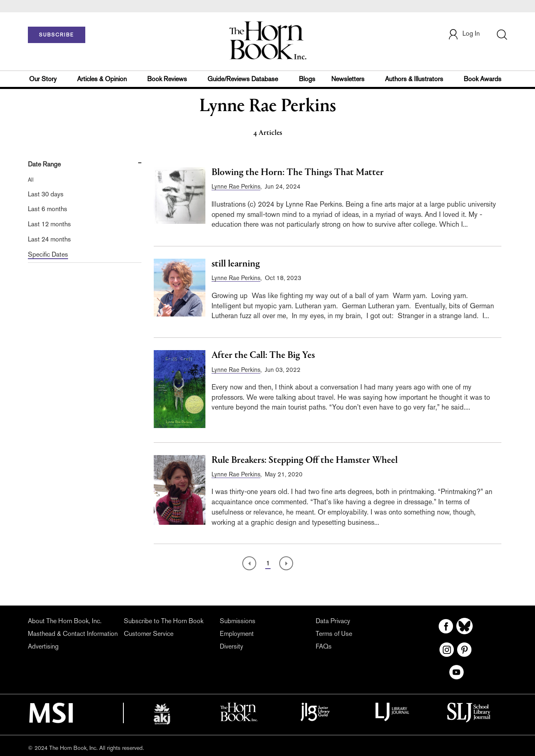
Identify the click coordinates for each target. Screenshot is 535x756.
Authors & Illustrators (414, 79)
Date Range (44, 164)
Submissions (238, 621)
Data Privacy (333, 621)
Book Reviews (167, 79)
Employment (237, 634)
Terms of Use (334, 634)
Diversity (231, 646)
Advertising (43, 646)
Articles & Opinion (102, 79)
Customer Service (149, 634)
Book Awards (483, 79)
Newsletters (348, 79)
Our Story (43, 79)
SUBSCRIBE (56, 35)
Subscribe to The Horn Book (164, 621)
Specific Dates (48, 254)
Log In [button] (464, 34)
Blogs (307, 79)
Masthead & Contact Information (73, 634)
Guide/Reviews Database (243, 79)
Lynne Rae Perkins (236, 186)
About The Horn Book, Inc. (65, 621)
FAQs (324, 646)
